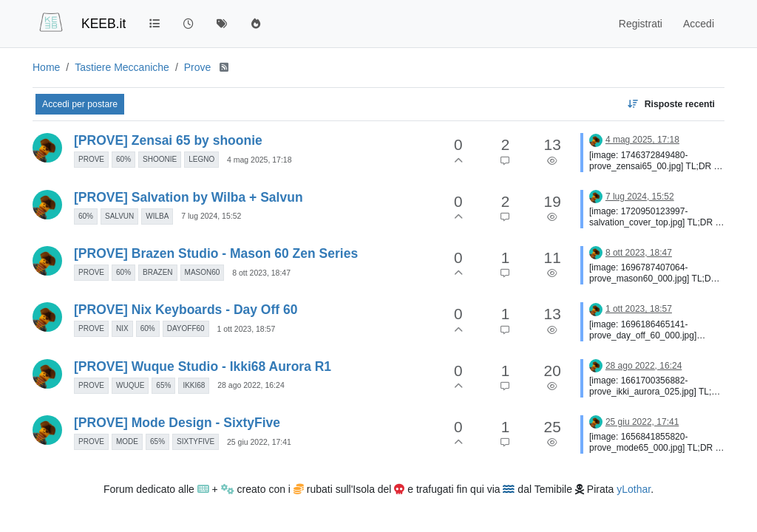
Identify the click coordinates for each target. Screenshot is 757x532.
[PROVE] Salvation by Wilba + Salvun (189, 197)
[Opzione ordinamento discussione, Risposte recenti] (671, 104)
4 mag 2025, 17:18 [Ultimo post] (642, 140)
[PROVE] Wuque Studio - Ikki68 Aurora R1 (203, 366)
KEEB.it (103, 24)
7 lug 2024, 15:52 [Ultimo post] (640, 197)
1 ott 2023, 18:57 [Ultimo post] (639, 309)
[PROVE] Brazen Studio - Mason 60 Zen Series (216, 253)
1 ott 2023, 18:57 (246, 329)
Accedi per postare (80, 104)
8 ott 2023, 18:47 (261, 273)
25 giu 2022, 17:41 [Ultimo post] (642, 422)
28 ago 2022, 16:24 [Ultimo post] (644, 366)
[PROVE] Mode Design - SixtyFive (177, 423)
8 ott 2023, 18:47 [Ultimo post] (639, 253)
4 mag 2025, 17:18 (259, 160)
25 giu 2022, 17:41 (259, 442)
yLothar (634, 489)
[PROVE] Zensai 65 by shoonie (168, 140)
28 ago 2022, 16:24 (251, 385)
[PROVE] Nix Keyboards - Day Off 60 (186, 310)
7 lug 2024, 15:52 (211, 216)
